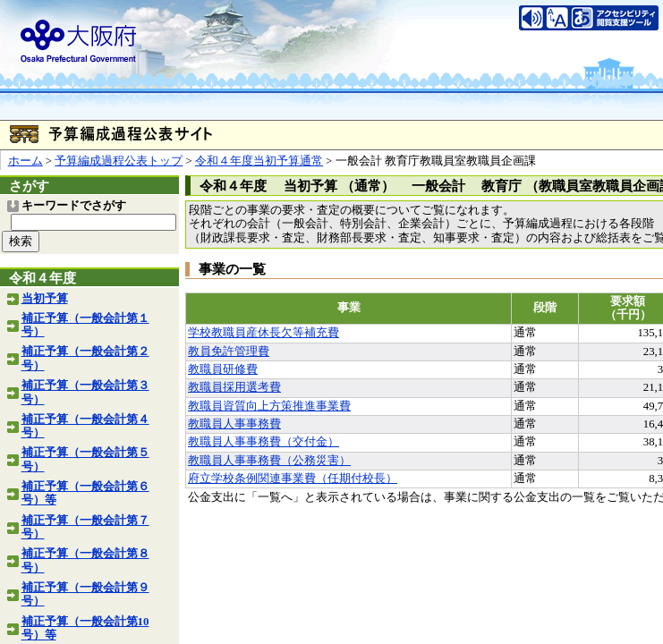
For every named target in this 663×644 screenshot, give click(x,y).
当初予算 (45, 299)
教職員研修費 (223, 369)
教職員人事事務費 (234, 424)
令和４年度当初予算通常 (259, 161)
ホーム (25, 161)
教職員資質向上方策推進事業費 (269, 406)
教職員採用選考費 (234, 387)
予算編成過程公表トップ (119, 161)
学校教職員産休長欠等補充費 (263, 333)
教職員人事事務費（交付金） (263, 442)
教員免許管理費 (229, 352)
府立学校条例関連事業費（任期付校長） (293, 479)
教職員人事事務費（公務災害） (269, 461)
